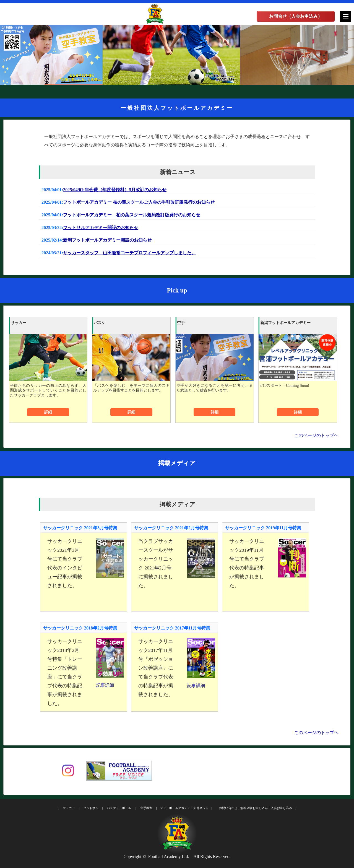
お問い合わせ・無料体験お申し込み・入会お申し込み (256, 808)
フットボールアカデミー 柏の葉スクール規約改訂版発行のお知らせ (132, 215)
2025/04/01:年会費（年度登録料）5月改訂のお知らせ (115, 190)
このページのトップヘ (316, 435)
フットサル (91, 808)
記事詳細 (105, 685)
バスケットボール (119, 808)
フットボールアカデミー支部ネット (184, 808)
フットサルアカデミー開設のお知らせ (101, 228)
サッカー (69, 808)
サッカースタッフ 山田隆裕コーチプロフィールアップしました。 (129, 253)
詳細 (48, 412)
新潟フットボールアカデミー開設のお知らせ (107, 240)
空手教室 (146, 808)
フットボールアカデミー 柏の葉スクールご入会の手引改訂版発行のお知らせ (139, 202)
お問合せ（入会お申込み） (296, 16)
